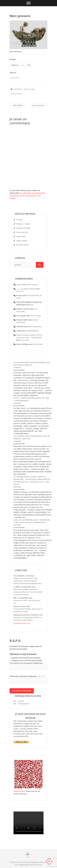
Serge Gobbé (21, 236)
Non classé (29, 89)
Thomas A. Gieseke (23, 224)
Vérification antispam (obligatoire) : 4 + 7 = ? (27, 676)
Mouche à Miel (19, 791)
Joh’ (32, 305)
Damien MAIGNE (36, 865)
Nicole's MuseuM (22, 862)
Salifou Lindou (22, 241)
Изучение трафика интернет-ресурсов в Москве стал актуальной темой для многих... (28, 592)
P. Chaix (19, 220)
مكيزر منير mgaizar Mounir (26, 289)
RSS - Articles (19, 701)
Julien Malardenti (35, 327)
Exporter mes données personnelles (26, 658)
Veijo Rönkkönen (32, 331)
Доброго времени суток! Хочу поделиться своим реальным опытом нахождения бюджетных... (28, 581)
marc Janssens (39, 105)
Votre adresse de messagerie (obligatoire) (26, 663)
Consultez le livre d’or (22, 623)
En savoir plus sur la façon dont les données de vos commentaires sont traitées (27, 196)
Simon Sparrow (22, 232)
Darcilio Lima (38, 344)
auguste (19, 285)
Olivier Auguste (32, 285)
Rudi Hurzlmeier (23, 245)
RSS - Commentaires (21, 704)
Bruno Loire (25, 340)
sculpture (16, 94)
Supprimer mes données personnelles (27, 660)
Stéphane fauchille (23, 228)
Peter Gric (20, 291)
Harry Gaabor (36, 316)
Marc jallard (17, 105)
